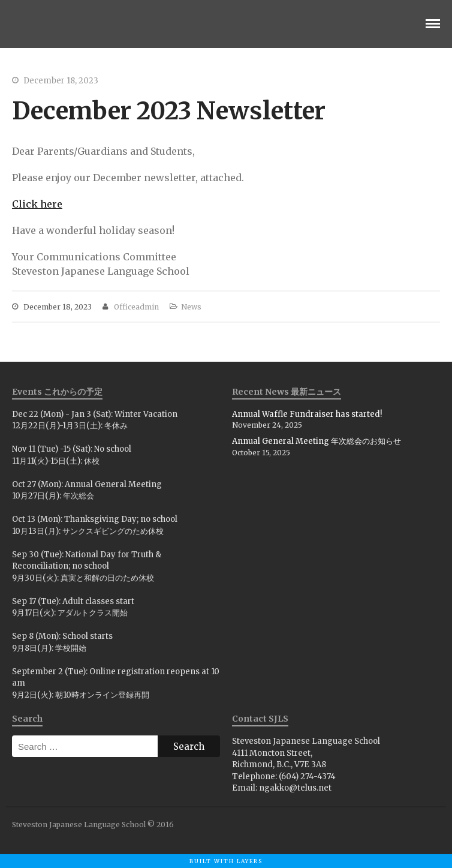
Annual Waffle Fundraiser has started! (307, 414)
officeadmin (136, 307)
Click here (37, 204)
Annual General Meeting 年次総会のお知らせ (317, 441)
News (191, 307)
